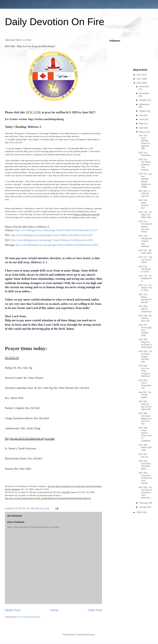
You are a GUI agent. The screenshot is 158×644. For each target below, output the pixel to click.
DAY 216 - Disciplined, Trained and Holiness (145, 241)
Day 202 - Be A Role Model (145, 395)
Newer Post (13, 610)
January (143, 507)
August (143, 111)
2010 (139, 83)
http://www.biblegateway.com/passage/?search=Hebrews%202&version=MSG (57, 245)
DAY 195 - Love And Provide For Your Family (145, 478)
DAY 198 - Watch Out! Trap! (145, 448)
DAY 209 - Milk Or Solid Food (145, 309)
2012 (139, 75)
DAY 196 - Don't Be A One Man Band (145, 465)
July (141, 115)
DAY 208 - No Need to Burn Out (145, 318)
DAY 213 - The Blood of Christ (145, 269)
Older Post (95, 610)
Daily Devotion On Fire (55, 22)
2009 (139, 512)
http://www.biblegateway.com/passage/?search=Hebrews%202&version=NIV (52, 235)
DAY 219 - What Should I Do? (144, 204)
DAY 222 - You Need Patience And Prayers (145, 165)
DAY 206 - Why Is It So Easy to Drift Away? (145, 343)
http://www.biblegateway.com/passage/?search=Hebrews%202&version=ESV (52, 240)
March (143, 132)
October (143, 100)
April (142, 128)
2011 (139, 79)
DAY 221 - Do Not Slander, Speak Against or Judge (145, 180)
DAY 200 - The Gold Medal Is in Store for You (145, 418)
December (144, 87)
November (144, 93)
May (142, 123)
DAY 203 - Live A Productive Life (145, 384)
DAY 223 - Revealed (144, 154)
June (142, 119)
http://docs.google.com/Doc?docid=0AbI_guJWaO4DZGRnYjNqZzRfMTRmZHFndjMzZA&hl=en (48, 498)
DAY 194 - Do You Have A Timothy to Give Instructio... (145, 492)
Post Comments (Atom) (29, 617)
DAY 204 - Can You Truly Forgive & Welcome (144, 371)
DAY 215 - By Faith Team (145, 252)
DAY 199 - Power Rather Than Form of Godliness (145, 434)
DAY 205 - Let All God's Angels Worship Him (145, 356)
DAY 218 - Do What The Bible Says (145, 215)
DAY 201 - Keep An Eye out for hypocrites (145, 405)
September (145, 104)
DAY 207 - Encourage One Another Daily (145, 330)
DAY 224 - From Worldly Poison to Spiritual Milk (144, 142)
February (144, 503)
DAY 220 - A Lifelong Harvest (144, 193)
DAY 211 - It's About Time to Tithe (145, 288)
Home (54, 610)
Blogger (92, 635)
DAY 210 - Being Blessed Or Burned (145, 298)
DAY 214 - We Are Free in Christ (145, 260)
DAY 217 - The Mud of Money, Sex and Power (145, 227)
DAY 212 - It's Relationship (145, 278)
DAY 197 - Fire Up (143, 456)
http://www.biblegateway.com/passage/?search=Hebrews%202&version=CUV (56, 230)
